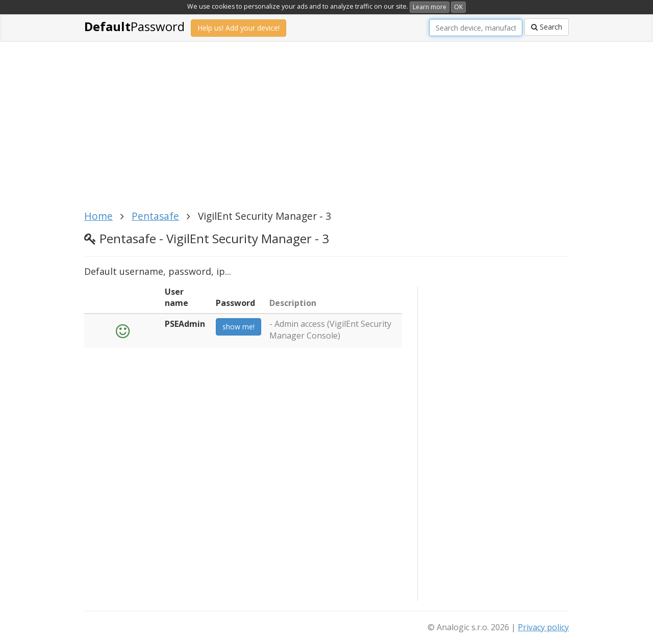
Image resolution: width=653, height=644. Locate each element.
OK (458, 7)
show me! (238, 327)
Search (547, 27)
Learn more (430, 7)
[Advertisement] (326, 132)
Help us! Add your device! (238, 28)
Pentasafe (155, 216)
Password (134, 26)
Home (98, 216)
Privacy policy (543, 627)
